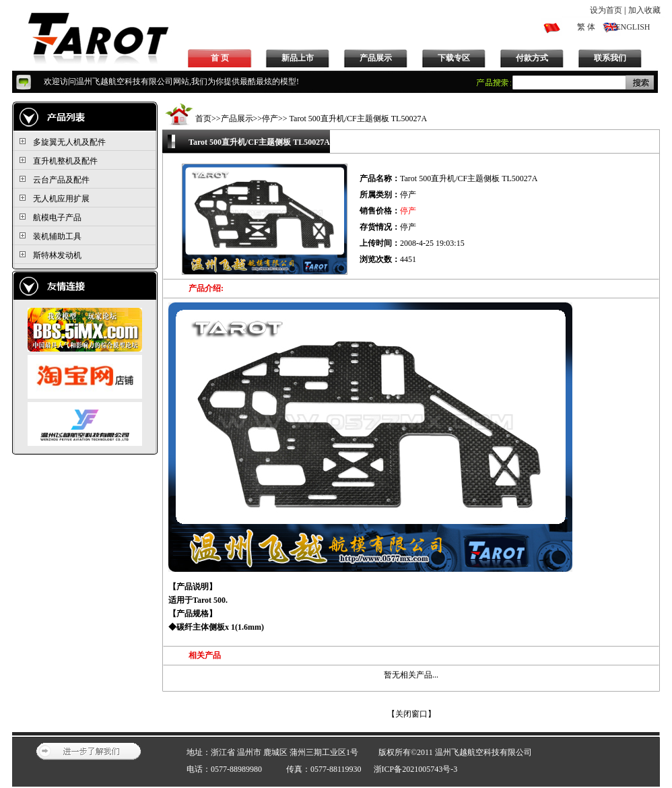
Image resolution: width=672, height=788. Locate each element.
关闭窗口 (411, 714)
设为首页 (606, 10)
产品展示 (376, 58)
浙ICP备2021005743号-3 (416, 769)
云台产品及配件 (61, 180)
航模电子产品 (57, 218)
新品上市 (298, 58)
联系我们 (610, 58)
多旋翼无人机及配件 (69, 142)
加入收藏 (644, 10)
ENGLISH (633, 27)
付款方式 (532, 58)
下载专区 (454, 58)
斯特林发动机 (57, 255)
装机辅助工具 (57, 236)
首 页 (220, 58)
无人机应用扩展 (61, 199)
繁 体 (586, 27)
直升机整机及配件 (65, 161)
